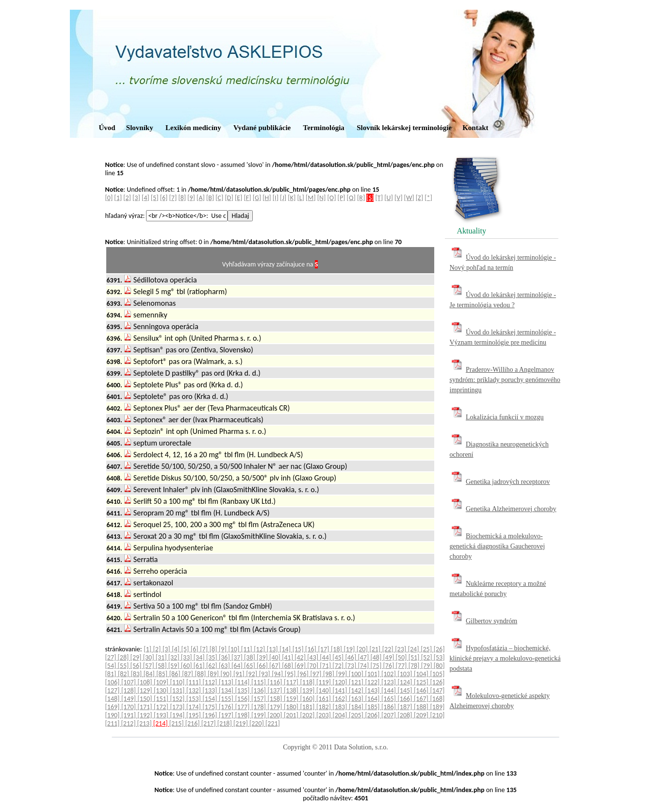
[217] (209, 723)
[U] (389, 198)
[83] (137, 674)
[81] (112, 674)
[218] (225, 723)
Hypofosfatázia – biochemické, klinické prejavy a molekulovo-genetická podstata (505, 658)
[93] (265, 674)
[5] (155, 198)
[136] (260, 690)
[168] (438, 699)
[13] (273, 649)
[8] (182, 198)
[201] (292, 715)
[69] (301, 666)
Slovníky (140, 128)
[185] (374, 707)
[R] (361, 198)
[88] (201, 674)
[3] (136, 198)
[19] (350, 649)
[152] (179, 699)
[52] (427, 657)
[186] (390, 707)
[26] (439, 649)
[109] (162, 682)
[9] (191, 198)
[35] (213, 657)
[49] (390, 657)
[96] (304, 674)
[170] (130, 707)
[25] (427, 649)
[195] (195, 715)
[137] (276, 690)
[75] (376, 666)
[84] (150, 674)
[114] (244, 682)
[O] (332, 198)
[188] (422, 707)
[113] (227, 682)
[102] (390, 674)
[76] (390, 666)
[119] (325, 682)
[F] (248, 198)
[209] (422, 715)
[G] (257, 198)
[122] (374, 682)
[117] (292, 682)
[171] (146, 707)
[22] (389, 649)
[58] (162, 666)
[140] (325, 690)
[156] (244, 699)
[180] (292, 707)
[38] (250, 657)
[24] (414, 649)
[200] (276, 715)
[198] (244, 715)
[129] (146, 690)
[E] (238, 198)
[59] (175, 666)
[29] (137, 657)
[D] (229, 198)
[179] (276, 707)
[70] (313, 666)
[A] (201, 198)
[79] (427, 666)
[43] (313, 657)
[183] (341, 707)
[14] (286, 649)
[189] (438, 707)
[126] (438, 682)
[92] (252, 674)
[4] (146, 198)
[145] (406, 690)
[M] (311, 198)
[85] (163, 674)
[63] (225, 666)
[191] (130, 715)
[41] (288, 657)
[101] (373, 674)
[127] (114, 690)
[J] (283, 198)
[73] (351, 666)
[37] (238, 657)
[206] (374, 715)
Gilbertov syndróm (491, 621)
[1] (118, 198)
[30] (149, 657)
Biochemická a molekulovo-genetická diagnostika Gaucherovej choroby (498, 546)
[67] (276, 666)
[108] (146, 682)
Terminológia (324, 128)
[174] (195, 707)
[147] (438, 690)
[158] (276, 699)
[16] (311, 649)
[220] (257, 723)
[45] (339, 657)
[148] (114, 699)
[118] (309, 682)
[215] (177, 723)
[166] (406, 699)
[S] (370, 198)
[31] (162, 657)
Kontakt (475, 128)
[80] (439, 666)
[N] (322, 198)
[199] (260, 715)
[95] (291, 674)
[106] (114, 682)
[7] (173, 198)
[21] (376, 649)
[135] (244, 690)
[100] (357, 674)
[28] (124, 657)
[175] (211, 707)
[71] (326, 666)
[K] (292, 198)
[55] (124, 666)
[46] (351, 657)
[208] (406, 715)
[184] (357, 707)
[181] (309, 707)
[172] (162, 707)
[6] (164, 198)
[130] (162, 690)
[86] (176, 674)
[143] (374, 690)
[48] (376, 657)
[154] (211, 699)
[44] (326, 657)
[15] (299, 649)
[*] (428, 198)
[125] (422, 682)
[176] (227, 707)
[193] (162, 715)
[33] (187, 657)
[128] (130, 690)
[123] (390, 682)
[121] (357, 682)
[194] (179, 715)
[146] (422, 690)
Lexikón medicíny (193, 128)
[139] (309, 690)
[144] (390, 690)
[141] (341, 690)
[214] (161, 723)
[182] (325, 707)
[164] (374, 699)
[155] (227, 699)
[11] (247, 649)
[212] (129, 723)
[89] (214, 674)
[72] (339, 666)
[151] (162, 699)
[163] (357, 699)
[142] (357, 690)
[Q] (351, 198)
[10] (234, 649)
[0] (109, 198)
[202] (309, 715)
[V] (399, 198)
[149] (130, 699)
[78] (415, 666)
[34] (200, 657)
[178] (260, 707)
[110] (179, 682)
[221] (273, 723)
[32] (175, 657)
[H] (267, 198)
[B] (210, 198)
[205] (357, 715)
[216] (193, 723)
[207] (390, 715)
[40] (276, 657)
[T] (379, 198)
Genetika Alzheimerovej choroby (511, 509)
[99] (342, 674)
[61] (200, 666)
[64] (238, 666)
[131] (179, 690)
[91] (240, 674)
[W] (409, 198)
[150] (146, 699)
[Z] (419, 198)
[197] (227, 715)
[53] (439, 657)
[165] (390, 699)
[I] (276, 198)
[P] (342, 198)
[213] (145, 723)
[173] (179, 707)
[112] (211, 682)
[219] (241, 723)
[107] (130, 682)
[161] (325, 699)
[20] (363, 649)
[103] (406, 674)
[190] (114, 715)
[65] (250, 666)
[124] (406, 682)
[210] (438, 715)
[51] (415, 657)
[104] (422, 674)
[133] (211, 690)
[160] (309, 699)
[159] (292, 699)
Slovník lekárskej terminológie (404, 128)
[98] (329, 674)
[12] (260, 649)
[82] (124, 674)
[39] (263, 657)
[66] (263, 666)
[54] (112, 666)
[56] (137, 666)
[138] (292, 690)
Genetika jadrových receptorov (508, 482)
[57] (149, 666)
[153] (195, 699)
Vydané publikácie (262, 128)
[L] (300, 198)
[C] (219, 198)
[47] (364, 657)
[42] (301, 657)
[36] (225, 657)
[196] (211, 715)
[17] (325, 649)
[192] (146, 715)
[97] (317, 674)
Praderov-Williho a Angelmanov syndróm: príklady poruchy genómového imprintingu (505, 380)
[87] (188, 674)
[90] (227, 674)
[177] (244, 707)
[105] (437, 674)
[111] (195, 682)
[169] (114, 707)
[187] (406, 707)
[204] (341, 715)
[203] (325, 715)
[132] (195, 690)
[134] (227, 690)
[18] (337, 649)
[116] (276, 682)
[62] (213, 666)
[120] (341, 682)
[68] (288, 666)
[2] (127, 198)
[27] (112, 657)
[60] (187, 666)
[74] (364, 666)
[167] (422, 699)
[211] (113, 723)
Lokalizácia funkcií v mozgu (505, 417)
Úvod (107, 128)
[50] (402, 657)
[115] (260, 682)
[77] (402, 666)
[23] (401, 649)
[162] (341, 699)
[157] (260, 699)
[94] (278, 674)
